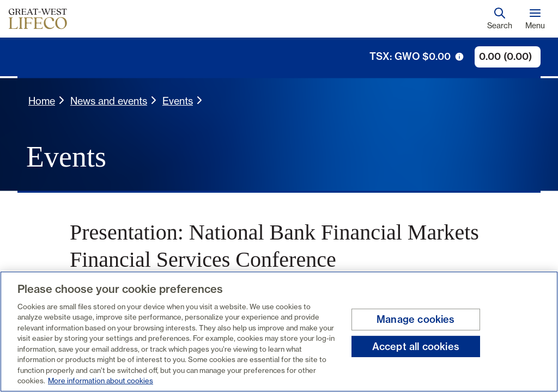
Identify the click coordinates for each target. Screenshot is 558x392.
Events (178, 101)
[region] (279, 332)
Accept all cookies (416, 346)
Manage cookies (416, 319)
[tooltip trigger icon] (459, 57)
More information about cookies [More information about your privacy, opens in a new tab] (101, 381)
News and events (109, 101)
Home (42, 101)
